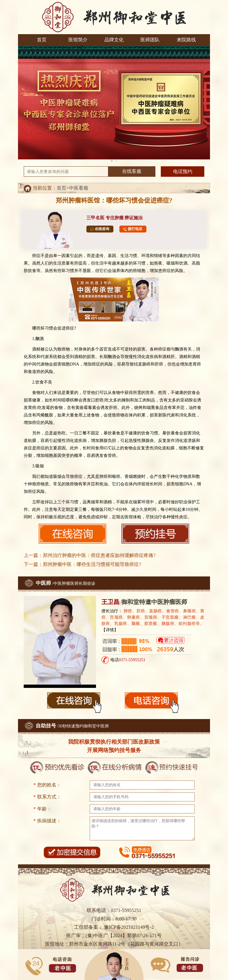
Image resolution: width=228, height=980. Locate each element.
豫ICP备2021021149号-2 (128, 927)
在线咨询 (100, 229)
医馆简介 (78, 40)
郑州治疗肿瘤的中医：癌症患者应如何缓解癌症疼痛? (99, 555)
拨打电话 (133, 229)
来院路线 (186, 40)
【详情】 (110, 630)
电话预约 (183, 172)
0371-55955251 (132, 660)
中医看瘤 (79, 188)
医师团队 (150, 40)
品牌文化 (114, 40)
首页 (42, 40)
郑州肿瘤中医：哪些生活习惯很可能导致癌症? (92, 564)
